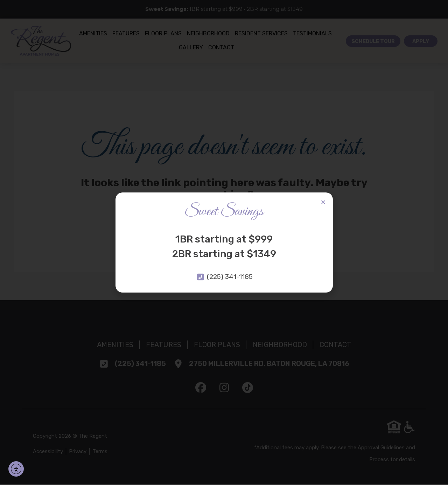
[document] (224, 242)
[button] (323, 202)
